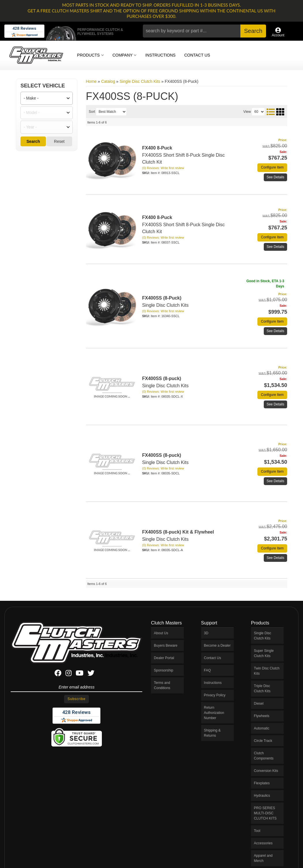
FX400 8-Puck (157, 148)
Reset (59, 141)
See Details (275, 177)
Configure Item (272, 167)
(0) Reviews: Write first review (163, 168)
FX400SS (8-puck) (162, 378)
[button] (204, 31)
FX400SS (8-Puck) (162, 298)
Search (33, 141)
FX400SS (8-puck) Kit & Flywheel (178, 532)
